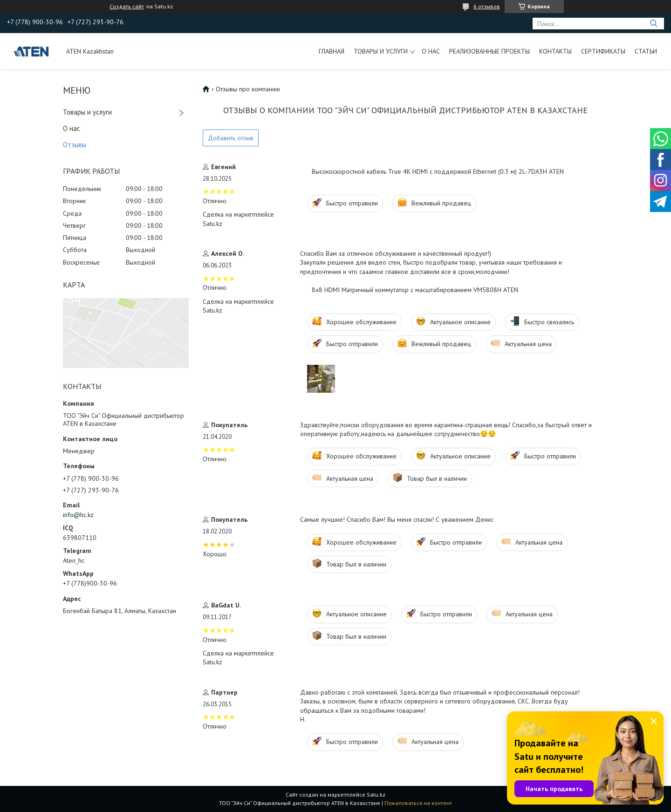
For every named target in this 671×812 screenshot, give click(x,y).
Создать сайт (127, 7)
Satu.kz (376, 795)
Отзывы (75, 145)
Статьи (646, 51)
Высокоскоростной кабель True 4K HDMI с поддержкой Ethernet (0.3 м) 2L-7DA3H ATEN (438, 171)
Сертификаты (603, 51)
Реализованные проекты (490, 51)
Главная (332, 51)
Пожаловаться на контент (418, 803)
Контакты (555, 51)
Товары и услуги (381, 51)
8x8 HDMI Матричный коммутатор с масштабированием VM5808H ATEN (415, 290)
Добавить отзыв (231, 138)
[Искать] (654, 24)
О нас (431, 51)
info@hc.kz (78, 515)
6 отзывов (487, 6)
